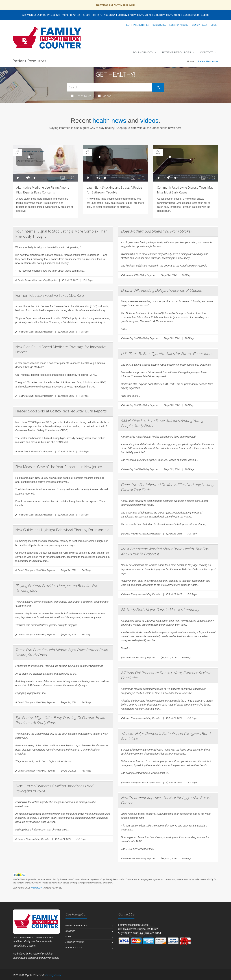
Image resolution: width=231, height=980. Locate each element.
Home (190, 61)
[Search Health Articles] (109, 87)
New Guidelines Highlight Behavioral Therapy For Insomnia (62, 530)
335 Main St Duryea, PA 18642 (40, 15)
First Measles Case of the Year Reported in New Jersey (59, 467)
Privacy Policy (74, 948)
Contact (207, 52)
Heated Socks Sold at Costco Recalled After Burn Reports (61, 411)
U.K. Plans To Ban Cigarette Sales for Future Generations (167, 354)
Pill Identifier (141, 25)
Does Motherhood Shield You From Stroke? (156, 231)
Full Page (88, 280)
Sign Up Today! (200, 25)
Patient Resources (177, 52)
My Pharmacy (143, 52)
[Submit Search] (158, 87)
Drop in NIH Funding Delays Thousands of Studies (161, 290)
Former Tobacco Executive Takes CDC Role (50, 295)
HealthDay (36, 888)
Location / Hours (179, 25)
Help (128, 25)
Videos (104, 96)
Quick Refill (159, 25)
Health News (81, 96)
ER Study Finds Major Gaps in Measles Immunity (160, 610)
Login (214, 25)
